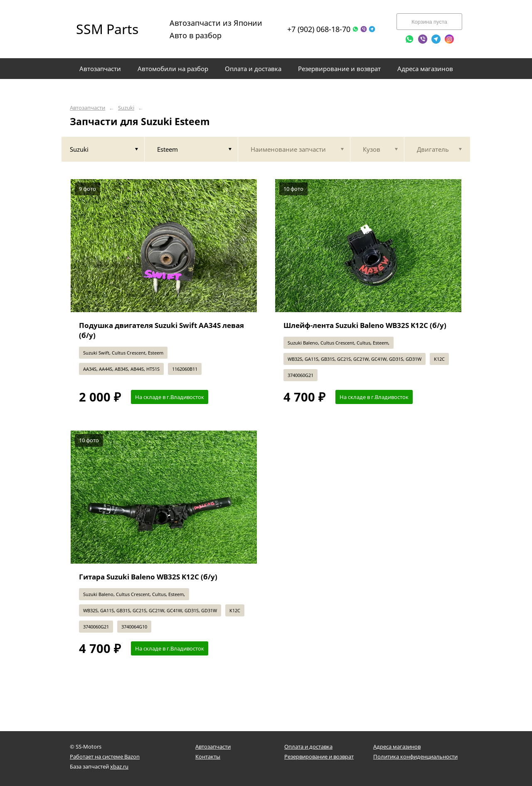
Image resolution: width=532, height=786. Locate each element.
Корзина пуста (429, 22)
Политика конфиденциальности (415, 756)
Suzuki (126, 108)
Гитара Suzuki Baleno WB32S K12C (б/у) (148, 577)
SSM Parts (107, 29)
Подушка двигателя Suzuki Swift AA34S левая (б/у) (161, 330)
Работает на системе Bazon (105, 756)
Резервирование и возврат (319, 756)
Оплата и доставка (308, 747)
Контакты (208, 756)
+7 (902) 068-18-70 (319, 29)
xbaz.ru (119, 766)
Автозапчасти (87, 108)
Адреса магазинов (397, 747)
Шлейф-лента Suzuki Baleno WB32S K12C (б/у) (365, 325)
